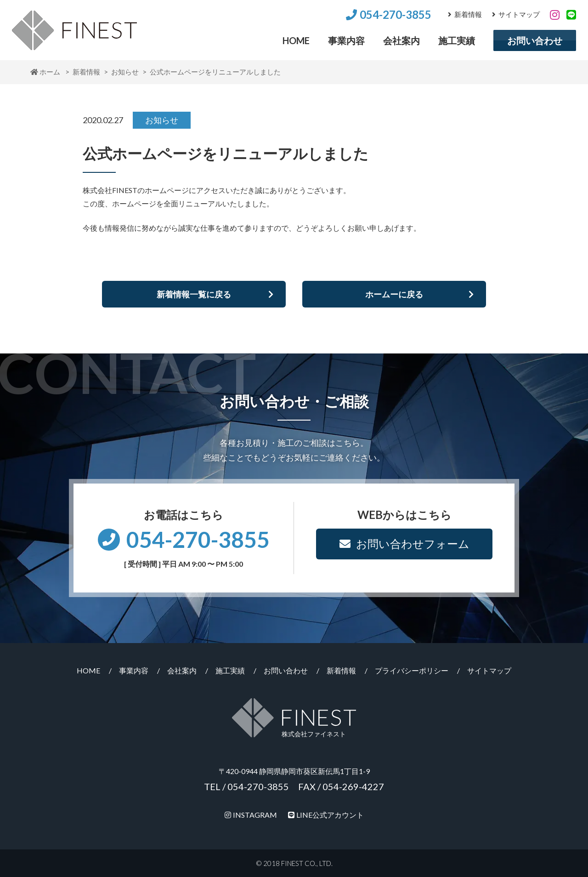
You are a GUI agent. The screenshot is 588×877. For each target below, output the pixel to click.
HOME (296, 40)
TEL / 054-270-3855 (246, 786)
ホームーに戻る (419, 294)
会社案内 (401, 40)
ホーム (45, 72)
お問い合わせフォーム (404, 544)
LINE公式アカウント (326, 815)
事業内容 (346, 40)
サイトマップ (516, 14)
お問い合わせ (535, 40)
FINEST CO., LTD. (307, 863)
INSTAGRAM (251, 815)
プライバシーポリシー (412, 670)
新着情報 (465, 14)
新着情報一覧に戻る (215, 294)
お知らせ (125, 72)
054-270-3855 (389, 14)
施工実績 (457, 40)
